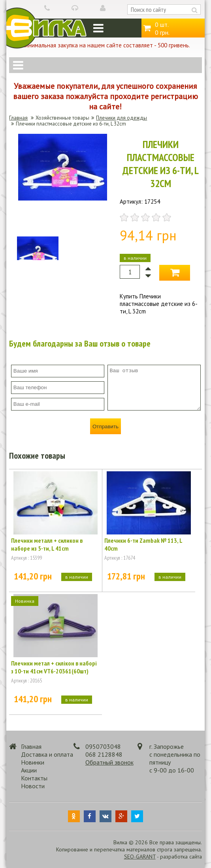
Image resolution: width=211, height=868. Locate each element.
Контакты (34, 778)
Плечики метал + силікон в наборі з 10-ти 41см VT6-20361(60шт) (54, 667)
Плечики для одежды (122, 118)
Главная (18, 118)
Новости (33, 786)
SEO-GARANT (140, 857)
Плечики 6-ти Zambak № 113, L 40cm (143, 544)
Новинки (33, 762)
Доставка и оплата (47, 754)
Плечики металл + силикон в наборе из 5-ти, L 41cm (47, 544)
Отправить (105, 427)
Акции (29, 770)
